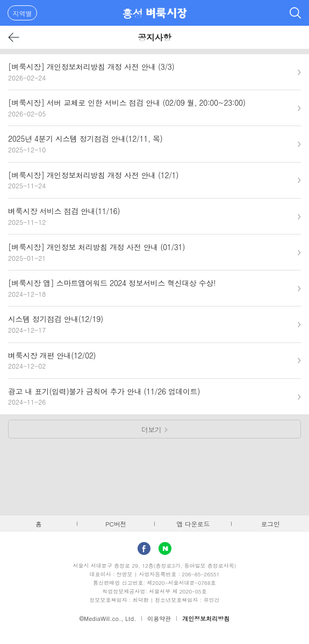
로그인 (271, 524)
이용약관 (159, 619)
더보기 (151, 430)
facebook (144, 548)
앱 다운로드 (193, 524)
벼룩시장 (167, 13)
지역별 (23, 13)
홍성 (132, 13)
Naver (165, 548)
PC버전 (116, 524)
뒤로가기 (14, 37)
